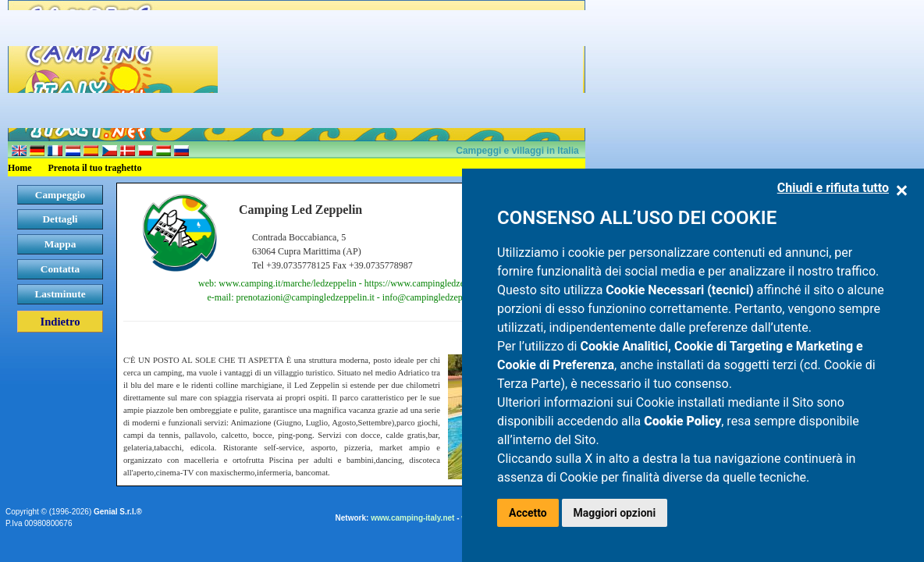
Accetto (528, 513)
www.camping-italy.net (412, 518)
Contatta (60, 269)
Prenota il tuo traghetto (95, 168)
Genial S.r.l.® (118, 512)
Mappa (60, 244)
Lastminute (60, 294)
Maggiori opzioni (615, 513)
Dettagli (60, 219)
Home (20, 168)
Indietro (60, 322)
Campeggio (60, 195)
